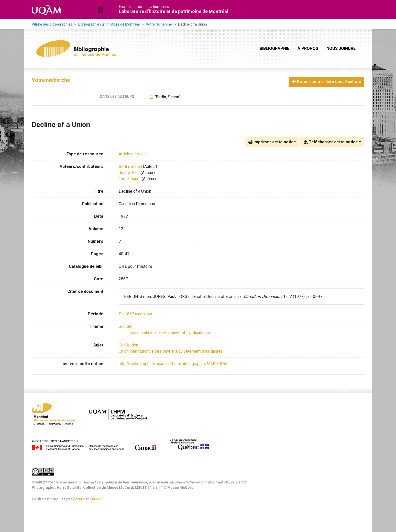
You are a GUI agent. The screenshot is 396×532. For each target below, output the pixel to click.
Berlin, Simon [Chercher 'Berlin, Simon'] (130, 166)
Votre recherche (159, 24)
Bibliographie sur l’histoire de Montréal (109, 24)
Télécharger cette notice (331, 142)
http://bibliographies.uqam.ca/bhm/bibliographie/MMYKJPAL (174, 364)
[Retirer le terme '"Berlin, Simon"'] (167, 97)
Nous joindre (341, 48)
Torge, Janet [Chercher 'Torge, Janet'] (130, 179)
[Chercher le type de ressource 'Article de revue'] (133, 154)
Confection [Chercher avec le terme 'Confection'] (128, 345)
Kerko (95, 499)
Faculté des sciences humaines (144, 7)
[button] (101, 10)
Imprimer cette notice (272, 142)
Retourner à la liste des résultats (327, 82)
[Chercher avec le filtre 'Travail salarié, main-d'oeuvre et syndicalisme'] (169, 333)
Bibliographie (274, 48)
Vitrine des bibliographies (52, 24)
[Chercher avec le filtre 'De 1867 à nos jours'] (137, 314)
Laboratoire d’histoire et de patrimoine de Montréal (174, 11)
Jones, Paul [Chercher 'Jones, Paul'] (129, 173)
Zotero (79, 499)
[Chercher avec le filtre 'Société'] (126, 326)
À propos (308, 48)
